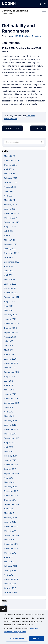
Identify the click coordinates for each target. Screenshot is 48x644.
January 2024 (10, 209)
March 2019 (9, 390)
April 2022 (9, 275)
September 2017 (11, 438)
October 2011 (10, 584)
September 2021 (11, 297)
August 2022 (10, 266)
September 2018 (11, 403)
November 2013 (11, 548)
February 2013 (10, 566)
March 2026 (9, 156)
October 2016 (10, 469)
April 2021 (9, 306)
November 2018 (11, 399)
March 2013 (9, 562)
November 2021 (11, 293)
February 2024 (11, 205)
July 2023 (9, 231)
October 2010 (10, 588)
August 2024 (10, 187)
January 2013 (10, 570)
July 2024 (9, 191)
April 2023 (9, 235)
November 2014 (11, 526)
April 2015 (9, 509)
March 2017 (9, 451)
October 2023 (10, 218)
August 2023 (10, 227)
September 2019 (11, 372)
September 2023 (12, 222)
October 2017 (10, 434)
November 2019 (11, 363)
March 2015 (9, 513)
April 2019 (9, 385)
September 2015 (11, 504)
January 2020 (10, 359)
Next (38, 128)
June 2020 (9, 346)
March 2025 (9, 174)
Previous (12, 128)
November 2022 (11, 253)
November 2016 (11, 465)
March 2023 (9, 240)
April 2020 (9, 355)
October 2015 (10, 500)
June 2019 (9, 381)
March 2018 (9, 416)
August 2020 (10, 337)
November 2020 (11, 324)
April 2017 (9, 447)
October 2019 (10, 368)
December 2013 (11, 544)
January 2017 (10, 460)
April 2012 (9, 575)
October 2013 (10, 553)
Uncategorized (11, 119)
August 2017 (10, 443)
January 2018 (10, 425)
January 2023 (10, 249)
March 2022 (9, 280)
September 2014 (11, 535)
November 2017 (11, 429)
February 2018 (10, 421)
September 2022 (12, 262)
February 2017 (10, 456)
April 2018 (9, 412)
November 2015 (11, 496)
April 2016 (9, 478)
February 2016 (10, 487)
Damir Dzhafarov (34, 36)
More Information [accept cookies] (17, 639)
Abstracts (31, 116)
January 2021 (10, 319)
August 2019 (10, 377)
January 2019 (10, 394)
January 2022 (10, 284)
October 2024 (10, 183)
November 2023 (11, 213)
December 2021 (11, 288)
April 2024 (9, 196)
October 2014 (10, 531)
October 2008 (10, 593)
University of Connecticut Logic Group (15, 12)
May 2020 (9, 350)
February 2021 (10, 315)
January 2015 (10, 522)
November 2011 (11, 579)
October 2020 (10, 328)
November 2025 (11, 161)
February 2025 (11, 178)
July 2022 (9, 271)
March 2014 (9, 540)
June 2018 (9, 407)
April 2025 (9, 169)
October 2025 (10, 165)
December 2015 (11, 491)
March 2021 (9, 310)
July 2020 (9, 341)
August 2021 (10, 302)
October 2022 (10, 257)
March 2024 (9, 200)
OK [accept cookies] (37, 639)
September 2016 (11, 474)
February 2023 (11, 244)
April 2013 (9, 557)
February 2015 (10, 518)
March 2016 (9, 482)
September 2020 (12, 333)
